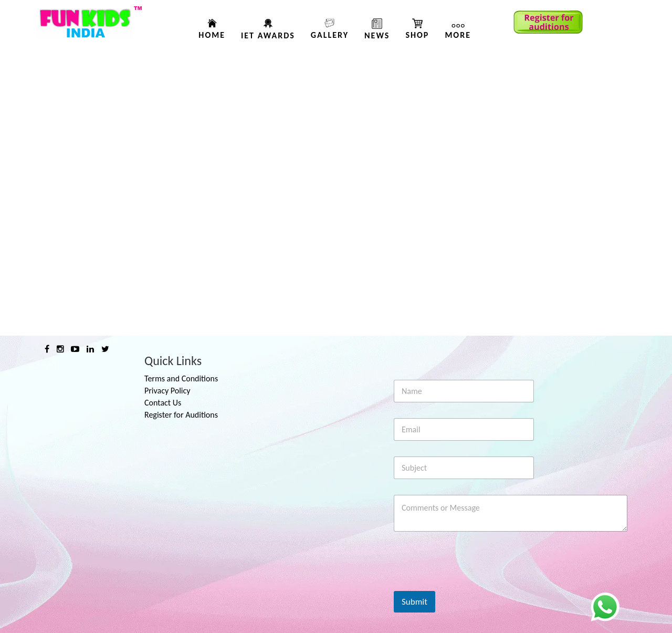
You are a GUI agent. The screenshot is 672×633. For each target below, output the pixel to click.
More (458, 35)
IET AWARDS (268, 35)
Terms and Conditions (181, 378)
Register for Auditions (181, 415)
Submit (414, 602)
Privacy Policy (167, 391)
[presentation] (474, 584)
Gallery (330, 35)
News (377, 35)
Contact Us (163, 403)
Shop (417, 35)
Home (212, 35)
